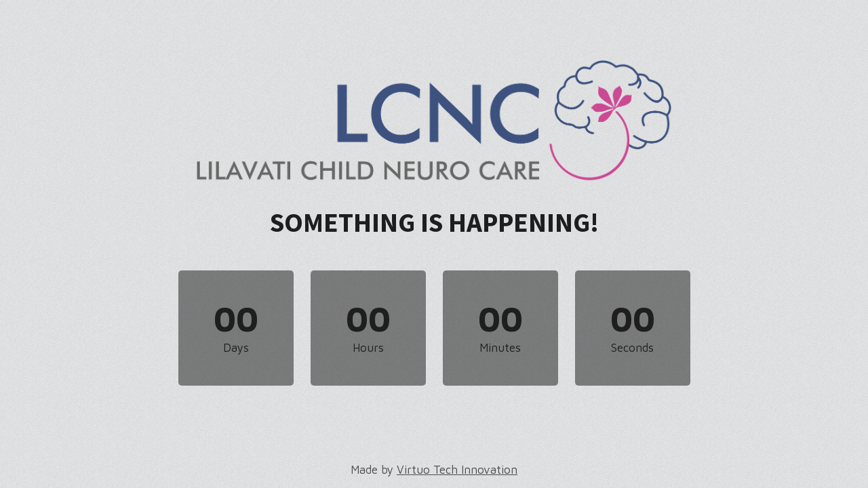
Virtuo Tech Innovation (457, 470)
